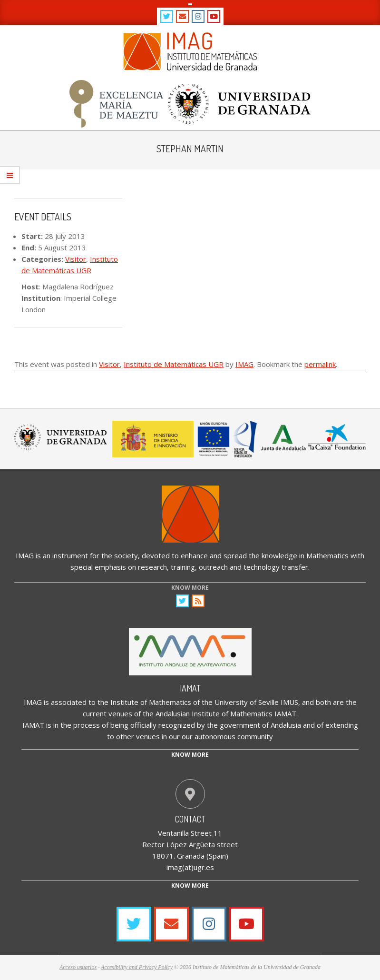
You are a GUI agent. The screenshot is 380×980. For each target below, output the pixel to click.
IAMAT (190, 688)
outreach (213, 567)
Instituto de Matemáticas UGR (174, 364)
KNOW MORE (190, 588)
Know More (190, 886)
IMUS (289, 702)
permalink (320, 364)
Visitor (76, 259)
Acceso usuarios (78, 967)
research (152, 567)
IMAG (244, 364)
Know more (190, 755)
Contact (190, 819)
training (183, 567)
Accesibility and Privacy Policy (137, 967)
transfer (295, 567)
